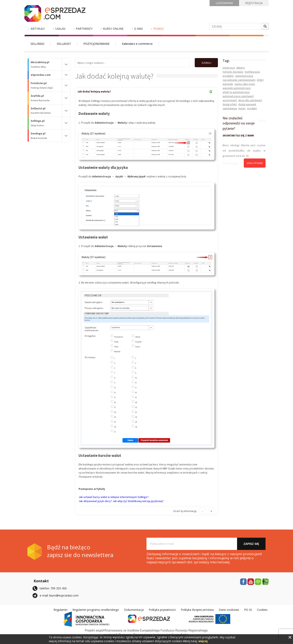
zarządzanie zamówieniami (239, 80)
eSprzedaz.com (41, 75)
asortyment (230, 100)
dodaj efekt (230, 104)
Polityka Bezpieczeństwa (197, 610)
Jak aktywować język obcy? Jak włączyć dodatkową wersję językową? (121, 501)
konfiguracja (252, 72)
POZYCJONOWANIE (96, 44)
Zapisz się (251, 544)
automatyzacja (244, 76)
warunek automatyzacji (237, 88)
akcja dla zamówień (250, 100)
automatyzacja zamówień (238, 96)
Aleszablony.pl (46, 64)
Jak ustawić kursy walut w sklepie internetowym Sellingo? (114, 497)
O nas (138, 29)
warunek (228, 84)
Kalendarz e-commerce (137, 44)
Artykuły (38, 29)
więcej (203, 641)
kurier (242, 108)
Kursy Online (113, 29)
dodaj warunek (247, 104)
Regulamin (60, 610)
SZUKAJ (206, 63)
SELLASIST (64, 44)
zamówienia (230, 108)
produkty (228, 76)
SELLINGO (37, 44)
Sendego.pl (46, 136)
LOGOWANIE (224, 3)
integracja (229, 68)
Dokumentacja (134, 610)
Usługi (60, 29)
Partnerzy (84, 29)
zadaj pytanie (255, 163)
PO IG (248, 610)
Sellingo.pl (46, 123)
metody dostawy (233, 72)
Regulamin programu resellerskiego (96, 610)
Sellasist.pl (46, 111)
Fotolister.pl (46, 85)
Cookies (262, 610)
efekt (260, 80)
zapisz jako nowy (245, 84)
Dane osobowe (229, 610)
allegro (241, 68)
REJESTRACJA (254, 3)
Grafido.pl (46, 98)
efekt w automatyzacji (236, 92)
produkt (252, 108)
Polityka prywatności (162, 610)
